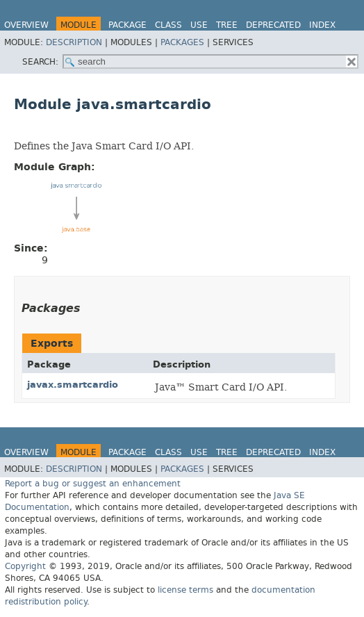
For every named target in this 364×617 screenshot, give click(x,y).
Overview (26, 25)
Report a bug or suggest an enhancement (93, 484)
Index (322, 25)
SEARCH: (40, 62)
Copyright (25, 566)
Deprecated (273, 25)
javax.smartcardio (73, 385)
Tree (227, 25)
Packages (182, 42)
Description (74, 42)
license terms (185, 590)
